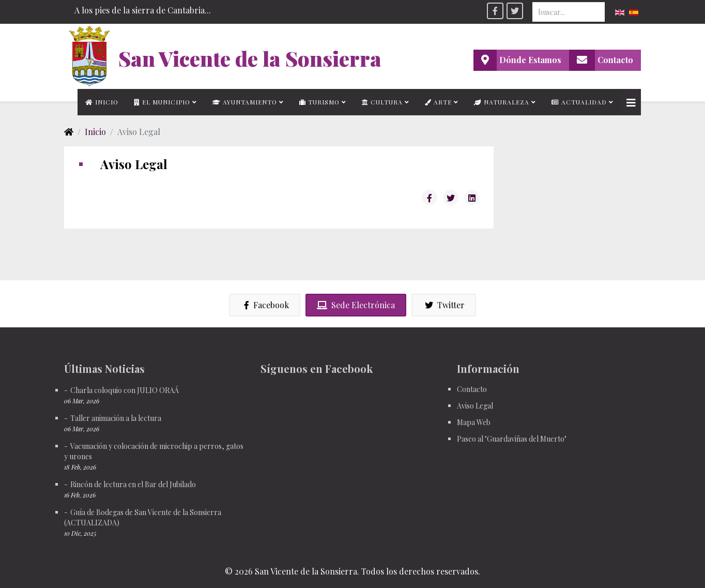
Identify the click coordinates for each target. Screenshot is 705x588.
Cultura (382, 102)
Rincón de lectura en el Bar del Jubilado (133, 484)
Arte (438, 102)
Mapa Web (474, 422)
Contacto (472, 389)
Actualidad (579, 102)
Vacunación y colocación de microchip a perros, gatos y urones (154, 451)
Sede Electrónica (356, 305)
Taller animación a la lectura (116, 418)
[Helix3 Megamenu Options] (631, 102)
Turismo (319, 102)
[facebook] (495, 11)
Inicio (102, 102)
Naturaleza (502, 102)
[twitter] (515, 11)
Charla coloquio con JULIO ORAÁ (125, 390)
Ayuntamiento (245, 102)
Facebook (265, 305)
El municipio (162, 102)
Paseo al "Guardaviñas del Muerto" (512, 439)
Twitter (444, 305)
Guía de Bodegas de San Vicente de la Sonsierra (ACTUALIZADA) (143, 517)
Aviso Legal (475, 406)
